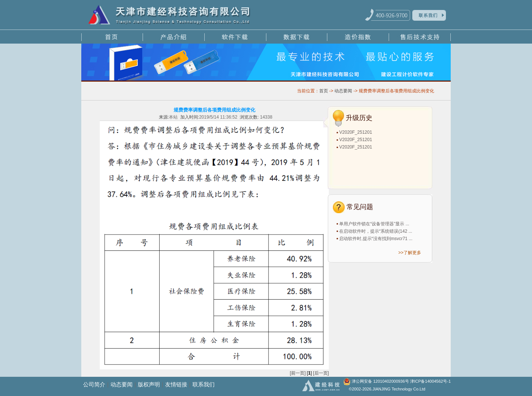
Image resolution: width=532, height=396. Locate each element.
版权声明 (149, 384)
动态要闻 (343, 91)
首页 (324, 91)
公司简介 (94, 384)
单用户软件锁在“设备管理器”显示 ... (374, 224)
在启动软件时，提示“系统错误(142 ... (376, 231)
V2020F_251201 (356, 132)
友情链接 (176, 384)
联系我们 (204, 384)
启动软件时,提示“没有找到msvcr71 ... (376, 239)
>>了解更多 (410, 253)
